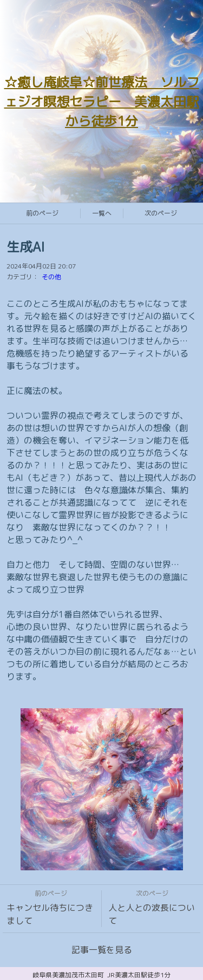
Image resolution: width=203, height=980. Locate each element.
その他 (51, 277)
